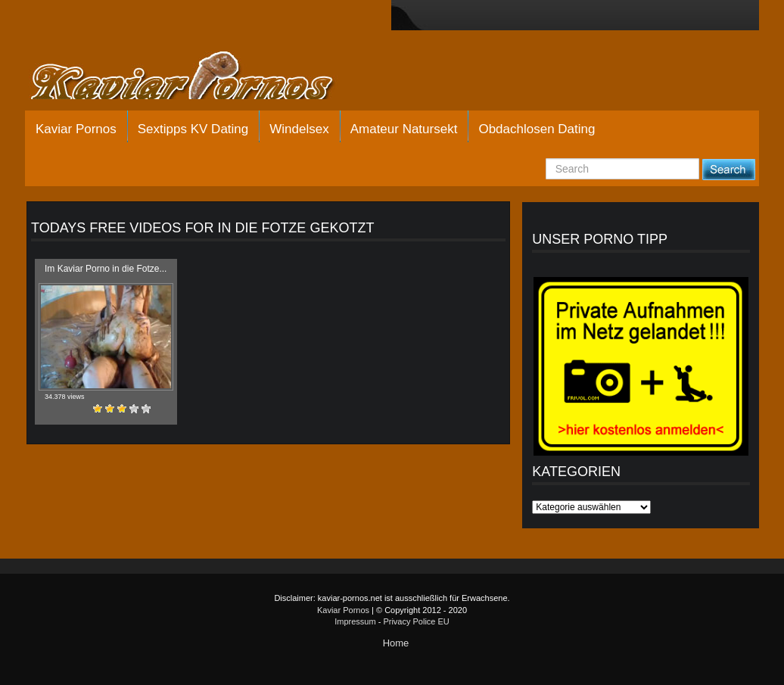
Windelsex (299, 129)
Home (396, 643)
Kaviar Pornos (76, 129)
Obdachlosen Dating (537, 129)
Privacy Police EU (416, 621)
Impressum (355, 621)
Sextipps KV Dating (193, 129)
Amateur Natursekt (404, 129)
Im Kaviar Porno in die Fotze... (106, 269)
